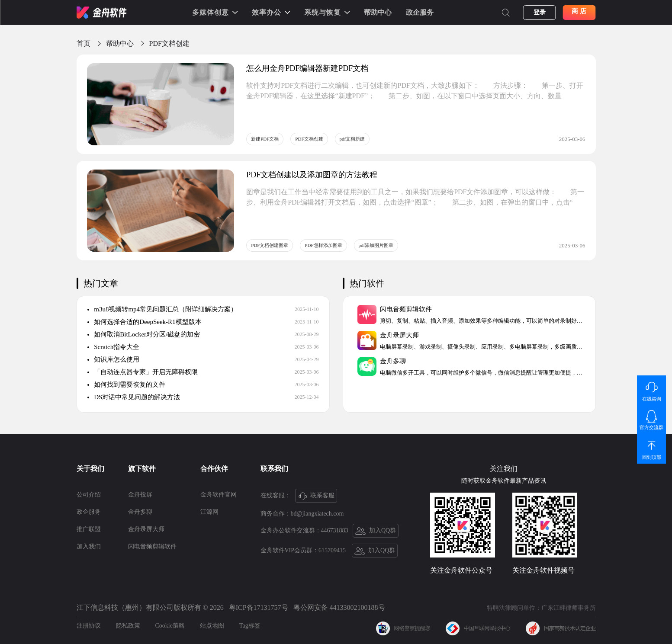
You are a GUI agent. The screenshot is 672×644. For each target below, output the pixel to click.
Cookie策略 (170, 626)
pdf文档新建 (352, 139)
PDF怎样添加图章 (323, 245)
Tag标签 (250, 626)
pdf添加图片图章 (376, 245)
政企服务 (420, 12)
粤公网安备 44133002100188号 (339, 607)
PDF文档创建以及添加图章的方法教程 (312, 175)
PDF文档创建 (169, 43)
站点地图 (212, 626)
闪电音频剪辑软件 (152, 546)
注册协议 (89, 626)
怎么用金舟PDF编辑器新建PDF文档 (307, 68)
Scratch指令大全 (114, 347)
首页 (84, 43)
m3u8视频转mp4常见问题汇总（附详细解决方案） (162, 309)
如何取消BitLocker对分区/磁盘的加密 (144, 334)
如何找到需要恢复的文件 (127, 384)
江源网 (209, 512)
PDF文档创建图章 (270, 245)
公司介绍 (89, 495)
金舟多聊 (140, 512)
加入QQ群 (376, 531)
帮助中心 (378, 12)
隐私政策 (128, 626)
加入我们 (89, 546)
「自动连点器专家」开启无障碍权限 (143, 372)
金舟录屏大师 (146, 529)
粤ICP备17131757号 (259, 607)
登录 (540, 12)
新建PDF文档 (265, 139)
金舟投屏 (140, 495)
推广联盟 (89, 529)
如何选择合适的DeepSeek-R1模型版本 (145, 322)
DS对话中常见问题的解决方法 (134, 397)
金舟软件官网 (219, 495)
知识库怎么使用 (114, 359)
